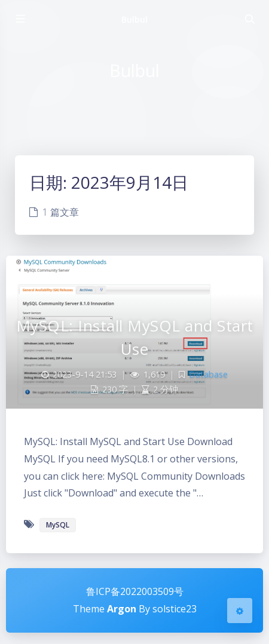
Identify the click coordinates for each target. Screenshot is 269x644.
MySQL (58, 525)
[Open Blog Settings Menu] (240, 611)
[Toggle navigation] (249, 19)
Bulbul (134, 19)
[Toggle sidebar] (20, 19)
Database (208, 374)
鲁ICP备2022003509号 (135, 591)
